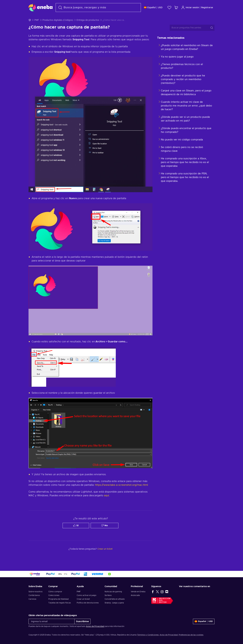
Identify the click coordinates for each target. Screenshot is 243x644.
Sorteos (108, 595)
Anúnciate (135, 595)
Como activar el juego (87, 595)
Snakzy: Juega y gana (114, 603)
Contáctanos (34, 595)
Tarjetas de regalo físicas (60, 603)
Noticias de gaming (113, 592)
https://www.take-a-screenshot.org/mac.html (122, 493)
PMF (37, 28)
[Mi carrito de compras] (176, 8)
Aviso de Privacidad (95, 626)
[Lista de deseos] (169, 8)
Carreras (32, 599)
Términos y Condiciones (148, 635)
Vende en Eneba (138, 592)
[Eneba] (41, 7)
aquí (106, 503)
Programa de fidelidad (59, 599)
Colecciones (54, 595)
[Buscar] (98, 8)
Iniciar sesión (190, 8)
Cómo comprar (55, 592)
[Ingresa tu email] (52, 621)
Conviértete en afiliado (115, 599)
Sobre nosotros (35, 592)
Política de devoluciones (88, 603)
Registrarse (207, 8)
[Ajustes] (153, 8)
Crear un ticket (83, 599)
